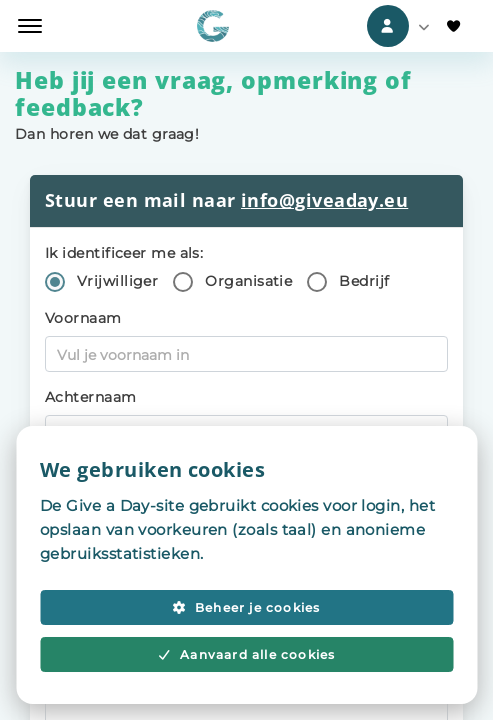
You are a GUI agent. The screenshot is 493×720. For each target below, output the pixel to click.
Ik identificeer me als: (124, 253)
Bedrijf (364, 281)
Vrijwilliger (117, 281)
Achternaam (91, 397)
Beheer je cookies (246, 607)
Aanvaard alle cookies (247, 654)
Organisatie (248, 281)
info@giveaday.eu (324, 200)
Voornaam (83, 318)
